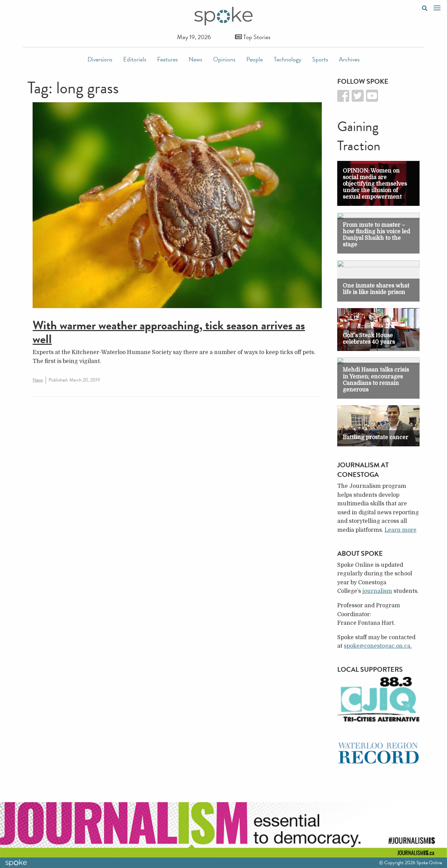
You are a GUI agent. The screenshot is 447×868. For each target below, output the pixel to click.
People (255, 59)
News (195, 59)
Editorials (135, 59)
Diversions (100, 59)
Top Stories (253, 37)
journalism (377, 591)
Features (167, 59)
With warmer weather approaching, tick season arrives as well (169, 332)
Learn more (401, 530)
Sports (320, 59)
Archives (349, 59)
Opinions (224, 59)
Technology (287, 59)
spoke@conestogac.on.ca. (378, 646)
